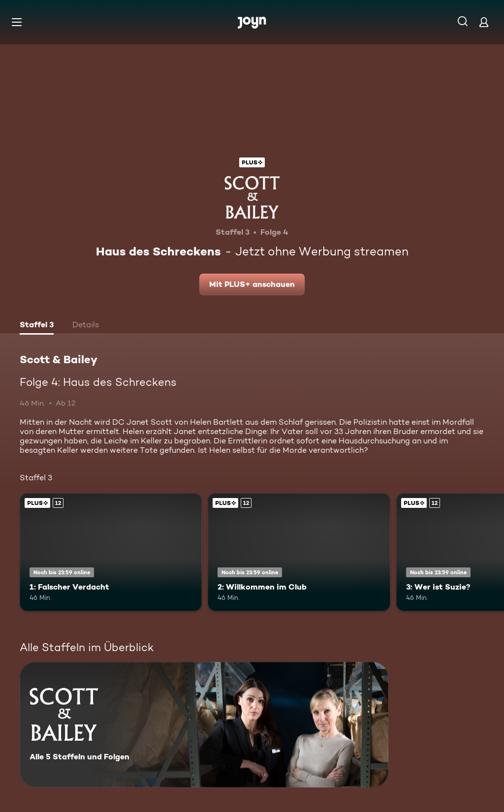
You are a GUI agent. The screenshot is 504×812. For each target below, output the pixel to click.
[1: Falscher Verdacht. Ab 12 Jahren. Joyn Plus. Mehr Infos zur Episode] (111, 552)
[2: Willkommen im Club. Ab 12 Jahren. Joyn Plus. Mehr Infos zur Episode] (299, 552)
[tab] (37, 326)
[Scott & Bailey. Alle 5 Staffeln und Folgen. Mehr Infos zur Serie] (204, 725)
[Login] (484, 22)
